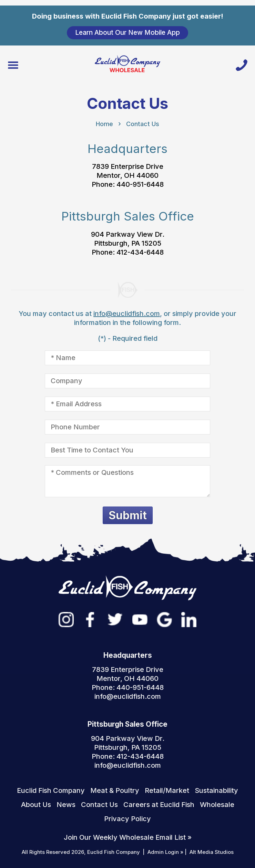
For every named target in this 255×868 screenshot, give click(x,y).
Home (104, 124)
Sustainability (216, 790)
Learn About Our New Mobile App (127, 32)
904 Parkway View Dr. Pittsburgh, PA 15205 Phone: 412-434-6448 (128, 243)
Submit (128, 515)
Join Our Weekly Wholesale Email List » (128, 837)
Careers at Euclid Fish (159, 805)
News (66, 805)
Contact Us (143, 124)
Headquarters (127, 149)
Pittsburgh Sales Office (128, 216)
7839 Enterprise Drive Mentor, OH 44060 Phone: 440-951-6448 (128, 175)
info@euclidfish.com (127, 314)
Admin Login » (165, 852)
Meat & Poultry (115, 790)
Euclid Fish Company (51, 790)
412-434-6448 (140, 756)
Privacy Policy (127, 819)
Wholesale (217, 805)
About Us (36, 805)
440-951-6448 (140, 687)
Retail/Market (167, 790)
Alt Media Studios (212, 852)
